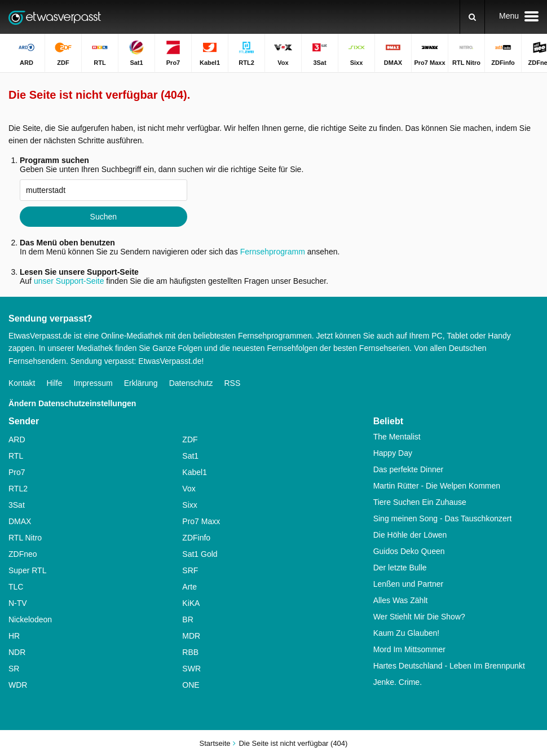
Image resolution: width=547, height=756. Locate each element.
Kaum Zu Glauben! (407, 633)
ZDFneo (23, 554)
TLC (16, 587)
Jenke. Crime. (398, 682)
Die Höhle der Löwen (410, 535)
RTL (16, 456)
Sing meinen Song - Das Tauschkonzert (443, 518)
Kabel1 (195, 472)
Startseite (215, 743)
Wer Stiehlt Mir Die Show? (419, 617)
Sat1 (190, 456)
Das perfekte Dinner (409, 469)
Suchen (103, 217)
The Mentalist (397, 437)
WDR (18, 685)
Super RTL (27, 570)
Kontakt (22, 383)
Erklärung (141, 383)
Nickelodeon (30, 619)
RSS (232, 383)
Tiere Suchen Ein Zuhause (420, 502)
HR (14, 636)
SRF (190, 570)
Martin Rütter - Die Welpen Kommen (437, 486)
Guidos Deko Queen (409, 551)
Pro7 (17, 472)
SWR (191, 669)
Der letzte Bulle (400, 568)
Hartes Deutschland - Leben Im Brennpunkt (449, 666)
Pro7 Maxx (201, 521)
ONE (191, 685)
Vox (189, 489)
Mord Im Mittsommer (409, 649)
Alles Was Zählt (401, 600)
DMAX (20, 521)
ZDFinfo (196, 538)
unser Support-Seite (69, 281)
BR (188, 619)
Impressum (93, 383)
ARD (17, 439)
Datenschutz (191, 383)
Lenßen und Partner (409, 584)
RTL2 (18, 489)
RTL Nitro (25, 538)
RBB (190, 652)
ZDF (190, 439)
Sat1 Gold (200, 554)
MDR (191, 636)
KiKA (191, 603)
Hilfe (54, 383)
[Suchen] (472, 17)
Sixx (189, 505)
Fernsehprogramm (273, 252)
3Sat (17, 505)
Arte (189, 587)
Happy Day (393, 453)
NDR (17, 652)
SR (14, 669)
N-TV (18, 603)
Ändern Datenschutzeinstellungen (72, 403)
